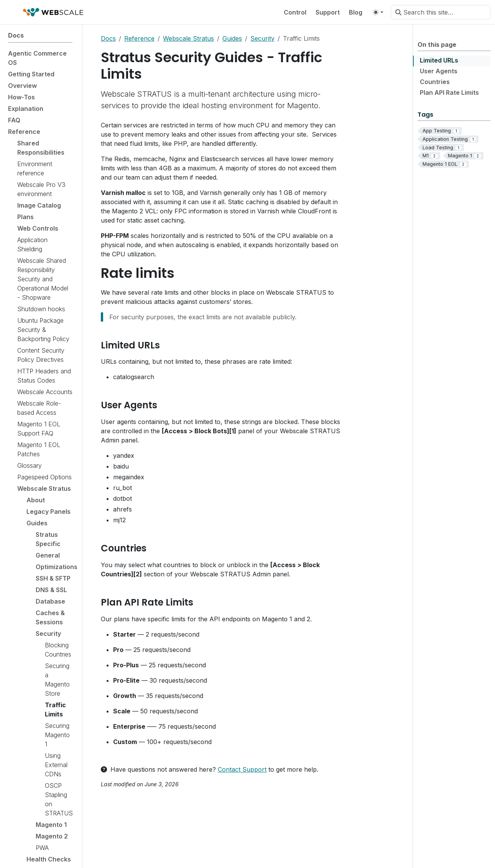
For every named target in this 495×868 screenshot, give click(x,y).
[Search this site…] (441, 12)
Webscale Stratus (188, 38)
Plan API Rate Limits (449, 92)
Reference (139, 38)
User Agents (439, 71)
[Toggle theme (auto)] (378, 12)
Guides (232, 38)
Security (262, 38)
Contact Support (242, 769)
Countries (435, 82)
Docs (108, 38)
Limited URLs (439, 60)
